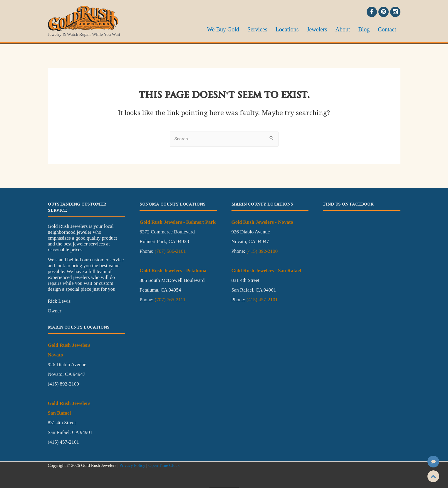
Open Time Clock (164, 465)
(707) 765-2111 (170, 300)
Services (277, 29)
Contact (389, 29)
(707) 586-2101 (170, 251)
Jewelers (329, 29)
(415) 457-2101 (262, 300)
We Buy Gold (246, 29)
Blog (369, 29)
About (351, 29)
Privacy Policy (132, 465)
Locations (303, 29)
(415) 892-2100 (262, 251)
